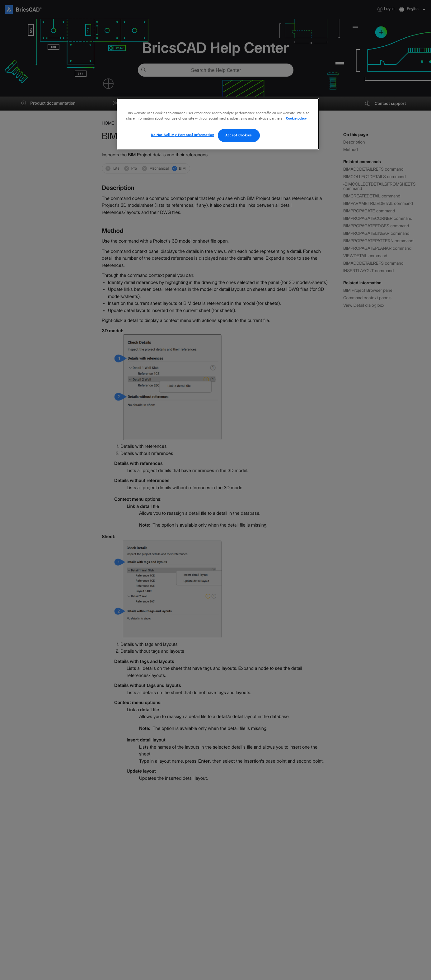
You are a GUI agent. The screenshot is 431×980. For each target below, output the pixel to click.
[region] (218, 124)
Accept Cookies (239, 135)
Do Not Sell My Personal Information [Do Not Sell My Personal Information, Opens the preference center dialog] (183, 135)
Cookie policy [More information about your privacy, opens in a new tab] (296, 118)
